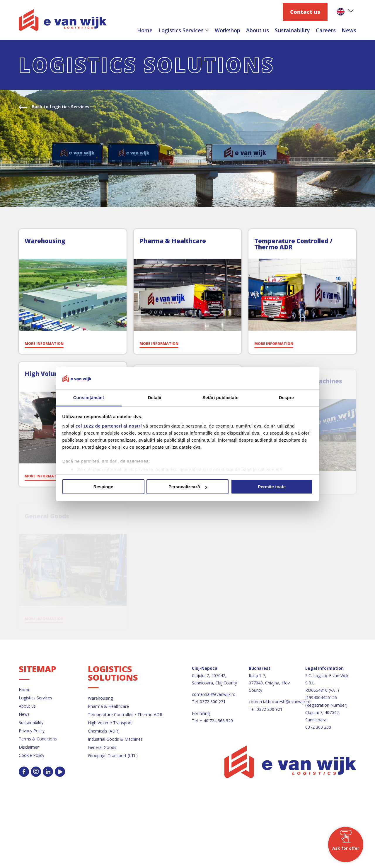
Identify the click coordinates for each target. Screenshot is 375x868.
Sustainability (292, 30)
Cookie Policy (31, 755)
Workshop (227, 30)
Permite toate (272, 487)
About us (258, 30)
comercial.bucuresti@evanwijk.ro (280, 702)
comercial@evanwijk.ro (214, 694)
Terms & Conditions (38, 739)
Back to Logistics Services (60, 106)
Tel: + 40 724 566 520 (212, 721)
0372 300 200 (318, 727)
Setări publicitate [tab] (220, 397)
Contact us (305, 12)
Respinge (103, 487)
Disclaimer (29, 747)
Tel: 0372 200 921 (266, 709)
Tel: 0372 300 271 (209, 702)
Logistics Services (181, 30)
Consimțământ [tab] (89, 397)
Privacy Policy (32, 731)
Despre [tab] (286, 397)
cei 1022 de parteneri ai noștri (109, 426)
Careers (326, 30)
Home (145, 30)
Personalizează (188, 487)
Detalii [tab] (155, 397)
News (349, 30)
